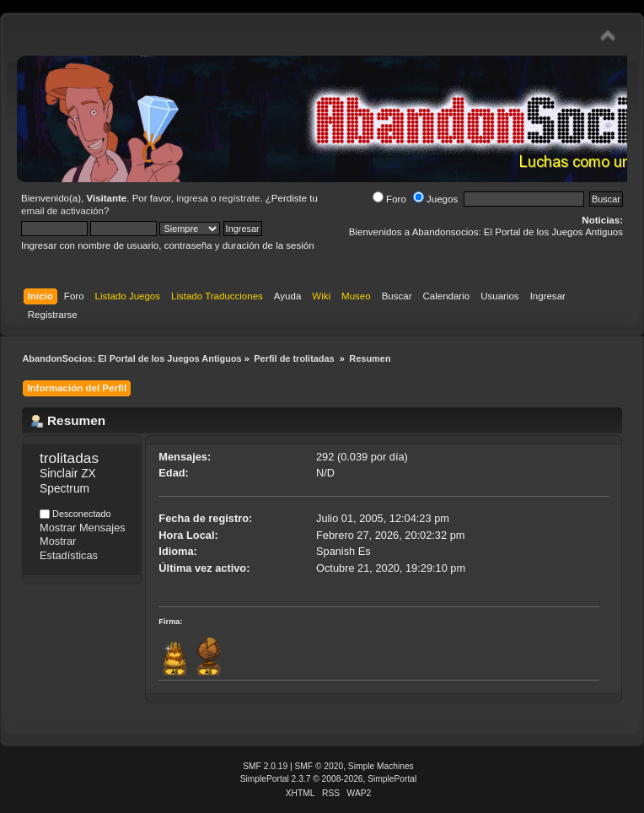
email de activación (62, 211)
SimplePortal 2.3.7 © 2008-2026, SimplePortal (329, 779)
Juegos (435, 199)
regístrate (240, 198)
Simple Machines (381, 766)
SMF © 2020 (319, 766)
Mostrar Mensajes (83, 528)
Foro (389, 199)
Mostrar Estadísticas (69, 548)
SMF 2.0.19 (265, 766)
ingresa (192, 198)
